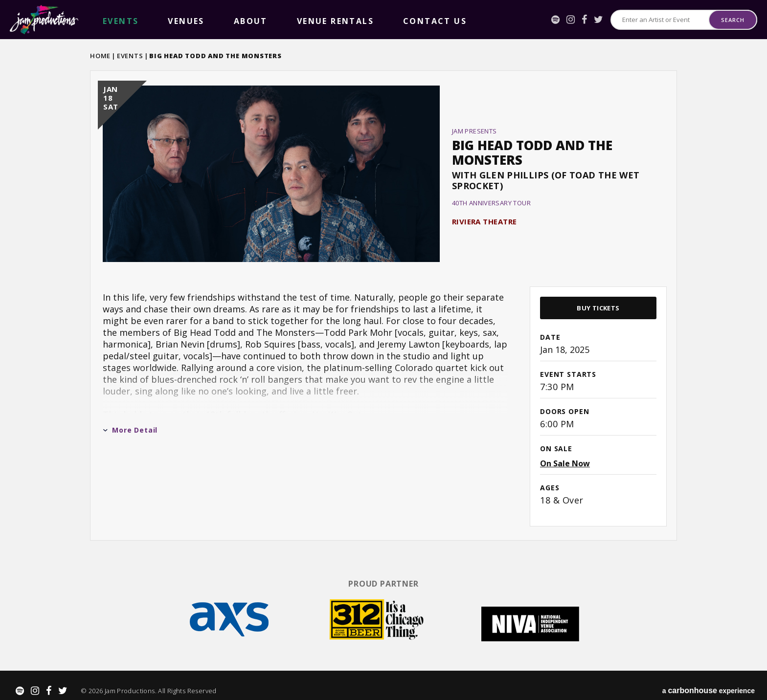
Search (733, 20)
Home (100, 56)
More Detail (130, 430)
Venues (138, 20)
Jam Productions (44, 20)
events (105, 20)
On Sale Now (565, 463)
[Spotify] (555, 20)
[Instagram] (571, 20)
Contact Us (278, 20)
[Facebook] (584, 20)
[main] (383, 305)
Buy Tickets (598, 308)
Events (130, 56)
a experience (709, 681)
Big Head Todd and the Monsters (532, 153)
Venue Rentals (220, 20)
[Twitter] (598, 20)
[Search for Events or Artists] (660, 20)
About (172, 20)
